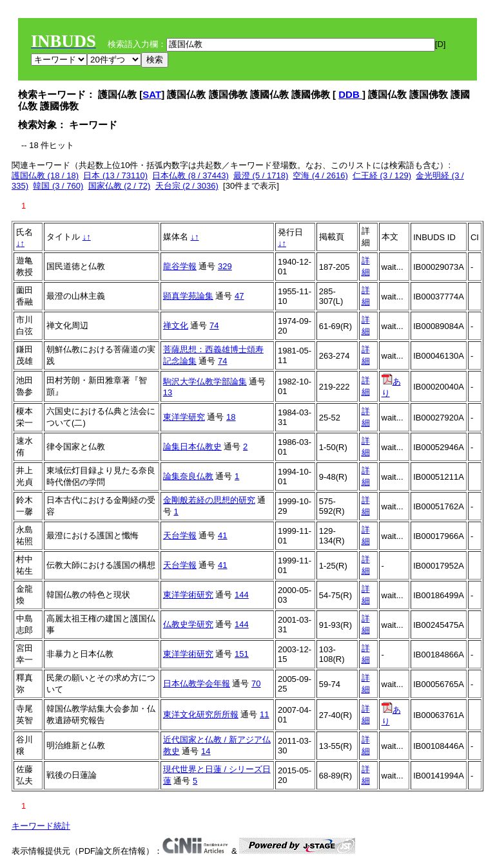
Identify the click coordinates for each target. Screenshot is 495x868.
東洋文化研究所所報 (201, 714)
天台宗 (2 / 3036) (187, 186)
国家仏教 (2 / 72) (120, 186)
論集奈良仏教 (188, 476)
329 (225, 266)
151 (242, 654)
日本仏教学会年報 (197, 684)
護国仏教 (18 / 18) (45, 175)
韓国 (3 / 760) (58, 186)
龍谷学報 (180, 266)
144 (242, 595)
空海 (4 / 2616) (320, 175)
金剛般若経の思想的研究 (209, 500)
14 (206, 751)
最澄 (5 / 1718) (261, 175)
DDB (350, 94)
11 (264, 714)
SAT (152, 94)
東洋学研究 (184, 417)
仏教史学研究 (188, 624)
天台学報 (180, 535)
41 (222, 535)
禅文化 (176, 325)
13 (168, 392)
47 (239, 296)
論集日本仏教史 (192, 447)
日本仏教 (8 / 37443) (190, 175)
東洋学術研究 (188, 595)
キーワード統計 (41, 826)
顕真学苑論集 (188, 296)
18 (231, 417)
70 (256, 684)
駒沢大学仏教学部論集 (205, 382)
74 (214, 325)
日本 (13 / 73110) (115, 175)
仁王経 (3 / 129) (382, 175)
